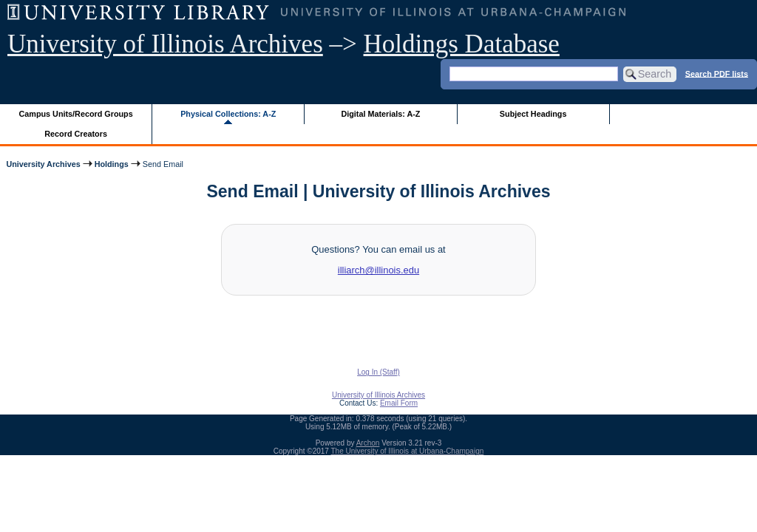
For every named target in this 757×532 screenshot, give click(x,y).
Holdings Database (462, 44)
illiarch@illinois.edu (378, 270)
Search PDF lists (717, 73)
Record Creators (76, 134)
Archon (368, 443)
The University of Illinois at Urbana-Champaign (408, 451)
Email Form (399, 403)
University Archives (43, 164)
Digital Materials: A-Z (380, 114)
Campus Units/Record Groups (76, 114)
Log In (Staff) (378, 372)
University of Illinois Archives (165, 44)
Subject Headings (533, 114)
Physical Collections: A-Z (228, 114)
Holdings (112, 164)
